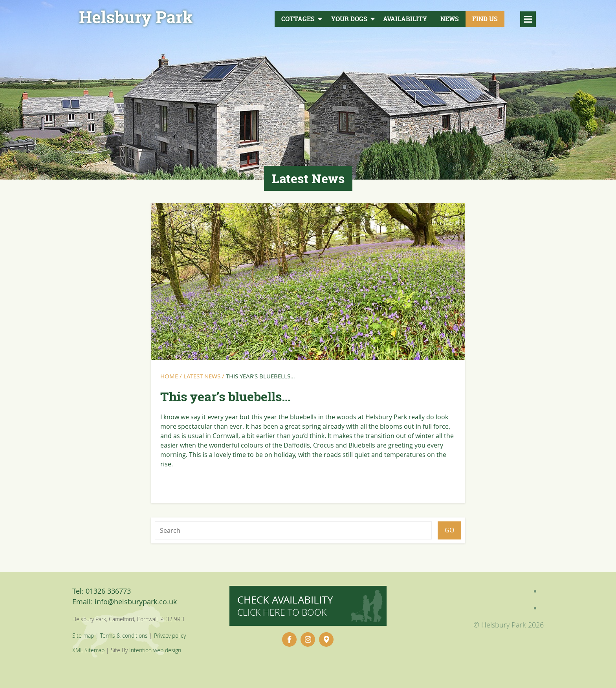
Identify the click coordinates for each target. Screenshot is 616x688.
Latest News (202, 376)
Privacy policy (170, 636)
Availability (405, 19)
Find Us (485, 19)
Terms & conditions (124, 636)
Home (169, 376)
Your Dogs (349, 19)
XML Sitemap (88, 650)
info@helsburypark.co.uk (136, 602)
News (450, 19)
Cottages (298, 19)
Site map (83, 636)
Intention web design (155, 650)
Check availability (285, 606)
